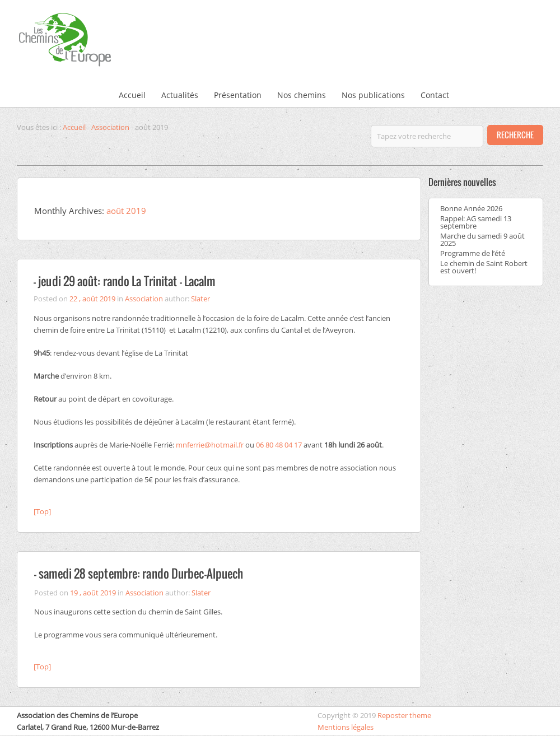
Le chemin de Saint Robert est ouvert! (484, 267)
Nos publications (373, 95)
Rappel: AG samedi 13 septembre (476, 222)
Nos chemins (302, 95)
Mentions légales (346, 727)
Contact (435, 95)
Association (110, 127)
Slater (200, 299)
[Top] (42, 511)
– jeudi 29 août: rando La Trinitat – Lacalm (124, 281)
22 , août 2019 (92, 299)
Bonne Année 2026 (471, 208)
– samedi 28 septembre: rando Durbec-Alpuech (139, 573)
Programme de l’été (473, 253)
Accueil (132, 95)
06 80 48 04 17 (279, 445)
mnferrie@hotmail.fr (210, 445)
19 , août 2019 (93, 593)
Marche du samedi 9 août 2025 (482, 239)
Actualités (180, 95)
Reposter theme (404, 715)
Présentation (238, 95)
